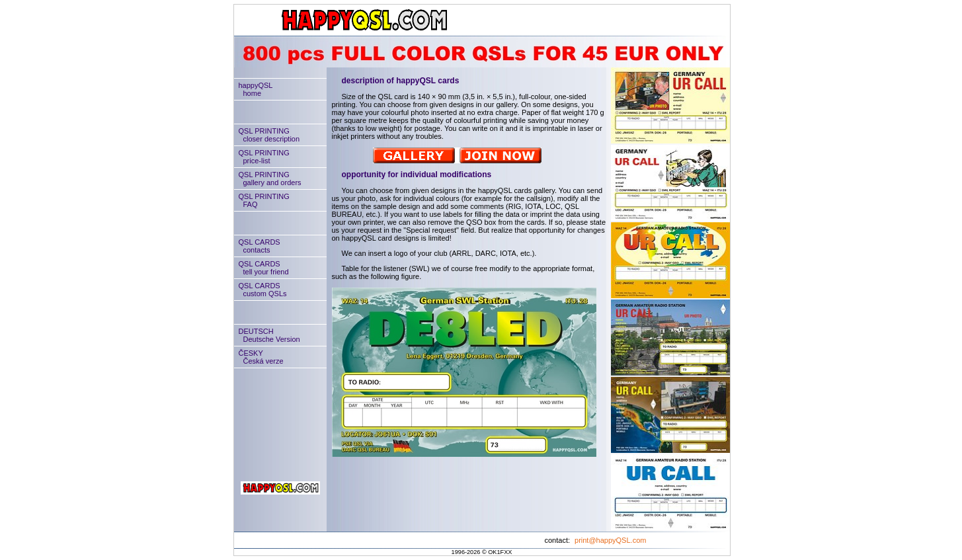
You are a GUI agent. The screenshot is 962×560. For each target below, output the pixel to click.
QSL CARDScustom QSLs (261, 290)
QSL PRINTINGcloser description (267, 135)
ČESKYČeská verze (259, 357)
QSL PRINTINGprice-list (262, 157)
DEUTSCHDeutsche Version (267, 335)
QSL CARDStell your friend (261, 268)
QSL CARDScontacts (257, 246)
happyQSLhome (254, 89)
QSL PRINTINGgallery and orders (268, 179)
